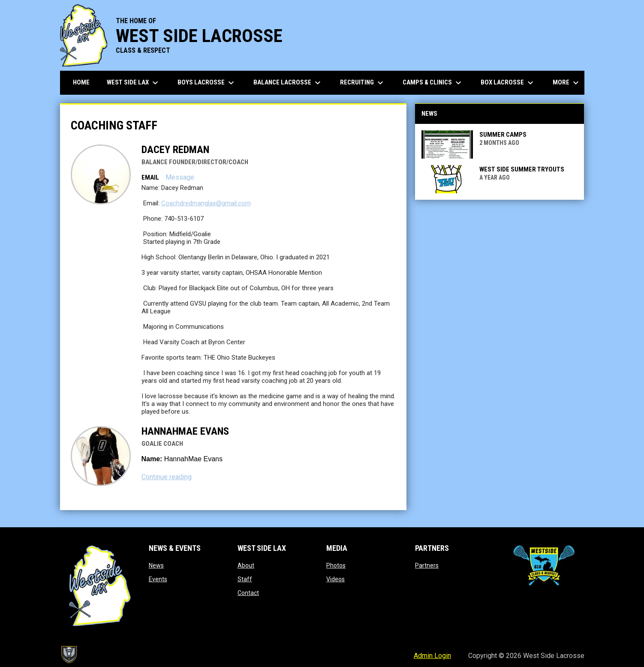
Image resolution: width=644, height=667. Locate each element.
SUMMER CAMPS (503, 135)
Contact (248, 593)
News (156, 565)
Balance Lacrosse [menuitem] (288, 83)
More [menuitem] (567, 83)
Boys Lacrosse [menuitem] (207, 83)
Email (150, 177)
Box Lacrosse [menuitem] (508, 83)
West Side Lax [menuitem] (134, 83)
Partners (427, 565)
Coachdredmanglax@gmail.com (206, 203)
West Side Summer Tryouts (522, 169)
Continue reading (167, 477)
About (246, 565)
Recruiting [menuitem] (363, 83)
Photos (336, 565)
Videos (336, 579)
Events (158, 579)
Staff (245, 579)
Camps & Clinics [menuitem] (433, 83)
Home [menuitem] (81, 82)
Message (180, 177)
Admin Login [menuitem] (432, 656)
